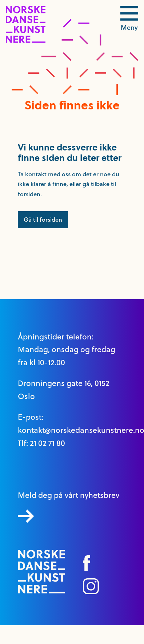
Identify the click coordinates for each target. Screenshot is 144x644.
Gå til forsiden (43, 220)
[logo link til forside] (26, 41)
